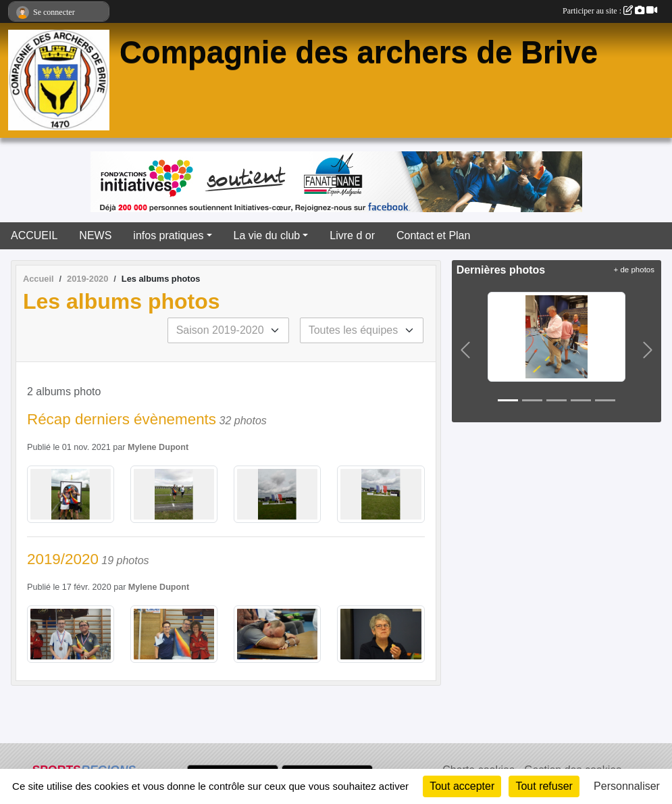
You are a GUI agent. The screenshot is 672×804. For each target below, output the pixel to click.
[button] (465, 350)
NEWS (95, 235)
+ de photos (634, 270)
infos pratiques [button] (168, 235)
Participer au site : (610, 11)
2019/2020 (63, 559)
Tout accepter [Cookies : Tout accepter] (462, 786)
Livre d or (352, 235)
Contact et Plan (433, 235)
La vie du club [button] (267, 235)
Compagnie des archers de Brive (359, 52)
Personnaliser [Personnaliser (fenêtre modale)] (627, 786)
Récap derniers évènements (122, 419)
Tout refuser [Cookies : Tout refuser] (544, 786)
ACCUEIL (34, 235)
